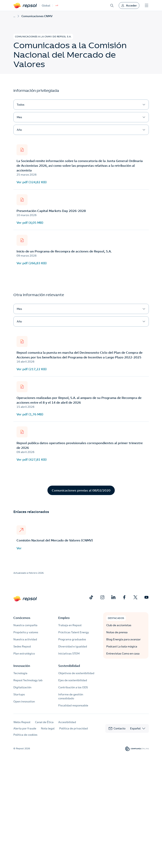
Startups (19, 694)
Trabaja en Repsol (70, 625)
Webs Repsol (22, 722)
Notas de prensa (117, 632)
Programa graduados (72, 639)
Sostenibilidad (69, 666)
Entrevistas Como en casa (123, 654)
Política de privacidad (74, 728)
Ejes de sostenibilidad (73, 680)
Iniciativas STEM (69, 654)
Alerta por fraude (25, 728)
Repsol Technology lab (28, 680)
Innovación (22, 666)
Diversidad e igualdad (73, 646)
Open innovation (24, 701)
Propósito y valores (26, 632)
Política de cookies (25, 735)
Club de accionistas (119, 625)
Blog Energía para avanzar (124, 639)
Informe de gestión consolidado (71, 696)
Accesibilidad (67, 722)
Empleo (64, 618)
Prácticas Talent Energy (74, 632)
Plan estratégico (24, 654)
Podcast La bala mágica (122, 646)
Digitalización (22, 687)
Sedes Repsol (22, 646)
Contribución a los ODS (73, 687)
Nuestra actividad (25, 639)
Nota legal (48, 728)
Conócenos (22, 618)
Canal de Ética (44, 722)
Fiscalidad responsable (73, 705)
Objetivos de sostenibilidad (76, 673)
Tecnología (20, 673)
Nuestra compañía (25, 625)
